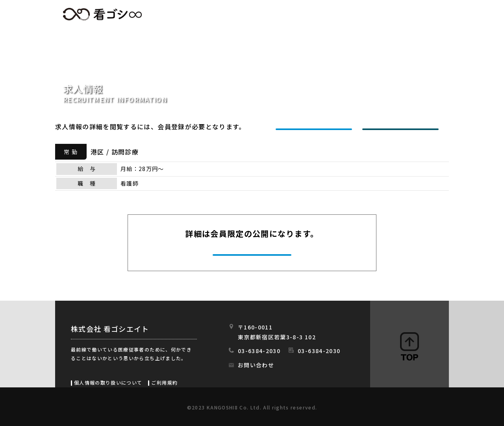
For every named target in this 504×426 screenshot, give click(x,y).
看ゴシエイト (102, 14)
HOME (219, 15)
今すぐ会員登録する (253, 254)
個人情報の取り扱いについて (108, 382)
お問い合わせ (256, 365)
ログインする (402, 126)
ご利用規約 (164, 382)
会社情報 (369, 15)
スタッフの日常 (425, 15)
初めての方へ (316, 15)
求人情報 (262, 15)
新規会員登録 (316, 126)
